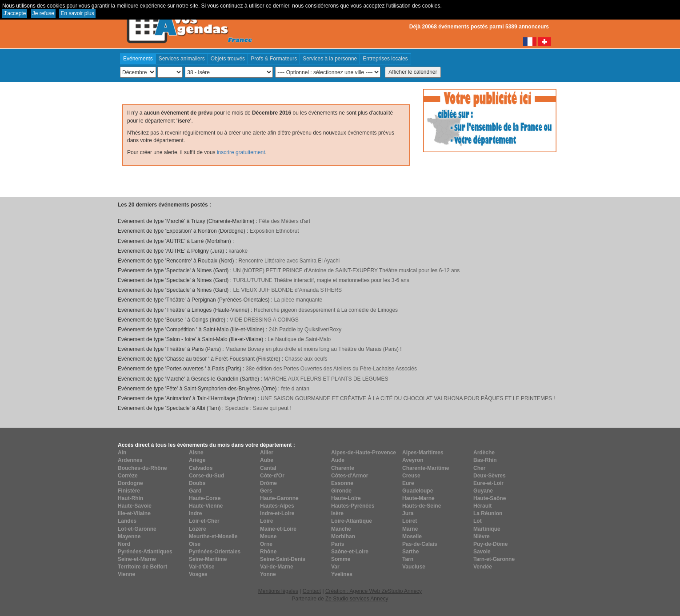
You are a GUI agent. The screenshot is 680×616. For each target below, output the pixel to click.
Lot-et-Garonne (137, 529)
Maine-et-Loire (278, 529)
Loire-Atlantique (352, 521)
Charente (343, 468)
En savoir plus (77, 13)
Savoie (482, 552)
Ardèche (484, 453)
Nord (124, 544)
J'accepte (15, 13)
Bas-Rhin (485, 460)
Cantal (268, 468)
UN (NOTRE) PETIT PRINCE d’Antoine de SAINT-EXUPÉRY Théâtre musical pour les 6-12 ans (346, 270)
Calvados (201, 468)
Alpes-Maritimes (423, 453)
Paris (338, 544)
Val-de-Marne (277, 567)
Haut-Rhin (130, 498)
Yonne (268, 574)
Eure (408, 483)
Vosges (198, 574)
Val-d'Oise (202, 567)
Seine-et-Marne (137, 559)
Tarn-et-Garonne (494, 559)
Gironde (341, 491)
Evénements (138, 59)
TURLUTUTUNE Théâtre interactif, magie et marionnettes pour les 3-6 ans (321, 280)
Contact (312, 591)
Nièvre (482, 537)
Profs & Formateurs (274, 59)
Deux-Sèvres (490, 476)
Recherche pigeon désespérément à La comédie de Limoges (326, 310)
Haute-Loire (346, 498)
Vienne (126, 574)
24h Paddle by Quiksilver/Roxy (305, 330)
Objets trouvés (228, 59)
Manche (341, 529)
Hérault (482, 506)
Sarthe (410, 552)
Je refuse (43, 13)
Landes (127, 521)
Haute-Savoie (135, 506)
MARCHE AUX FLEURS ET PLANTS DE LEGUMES (326, 379)
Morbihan (343, 537)
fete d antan (295, 389)
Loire (266, 521)
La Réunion (488, 513)
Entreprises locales (385, 59)
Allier (267, 453)
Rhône (268, 552)
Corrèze (128, 476)
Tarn (408, 559)
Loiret (410, 521)
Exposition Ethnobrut (274, 231)
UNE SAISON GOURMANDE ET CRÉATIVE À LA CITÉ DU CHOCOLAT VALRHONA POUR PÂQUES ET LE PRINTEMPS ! (408, 398)
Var (335, 567)
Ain (122, 453)
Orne (266, 544)
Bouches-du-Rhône (142, 468)
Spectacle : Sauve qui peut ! (258, 408)
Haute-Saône (490, 498)
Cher (479, 468)
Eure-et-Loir (488, 483)
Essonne (342, 483)
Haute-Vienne (206, 506)
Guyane (483, 491)
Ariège (197, 460)
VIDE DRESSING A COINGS (264, 320)
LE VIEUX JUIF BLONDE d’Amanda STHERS (287, 290)
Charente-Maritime (426, 468)
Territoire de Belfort (142, 567)
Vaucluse (414, 567)
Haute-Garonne (279, 498)
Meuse (268, 537)
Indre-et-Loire (277, 513)
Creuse (411, 476)
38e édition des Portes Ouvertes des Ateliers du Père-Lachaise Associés (331, 369)
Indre (195, 513)
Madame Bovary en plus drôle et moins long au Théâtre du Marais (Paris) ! (314, 349)
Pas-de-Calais (420, 544)
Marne (410, 529)
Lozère (198, 529)
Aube (267, 460)
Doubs (197, 483)
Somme (341, 559)
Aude (338, 460)
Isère (337, 513)
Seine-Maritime (208, 559)
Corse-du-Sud (206, 476)
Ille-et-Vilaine (134, 513)
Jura (408, 513)
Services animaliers (182, 59)
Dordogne (130, 483)
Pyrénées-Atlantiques (145, 552)
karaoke (238, 251)
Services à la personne (330, 59)
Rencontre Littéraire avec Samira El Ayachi (289, 261)
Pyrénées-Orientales (215, 552)
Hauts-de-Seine (422, 506)
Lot (478, 521)
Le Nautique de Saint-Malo (299, 339)
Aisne (196, 453)
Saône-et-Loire (350, 552)
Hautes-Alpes (277, 506)
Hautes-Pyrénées (353, 506)
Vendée (483, 567)
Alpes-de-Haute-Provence (364, 453)
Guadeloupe (418, 491)
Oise (195, 544)
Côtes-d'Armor (350, 476)
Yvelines (342, 574)
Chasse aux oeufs (306, 359)
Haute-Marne (418, 498)
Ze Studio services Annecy (357, 599)
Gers (266, 491)
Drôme (268, 483)
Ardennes (130, 460)
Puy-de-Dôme (490, 544)
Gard (195, 491)
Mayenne (129, 537)
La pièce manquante (298, 300)
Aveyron (413, 460)
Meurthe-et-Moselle (213, 537)
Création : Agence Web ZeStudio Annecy (374, 591)
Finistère (129, 491)
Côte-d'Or (272, 476)
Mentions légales (278, 591)
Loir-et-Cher (204, 521)
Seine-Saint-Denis (283, 559)
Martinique (487, 529)
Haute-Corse (205, 498)
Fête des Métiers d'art (284, 221)
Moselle (412, 537)
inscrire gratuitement (241, 152)
